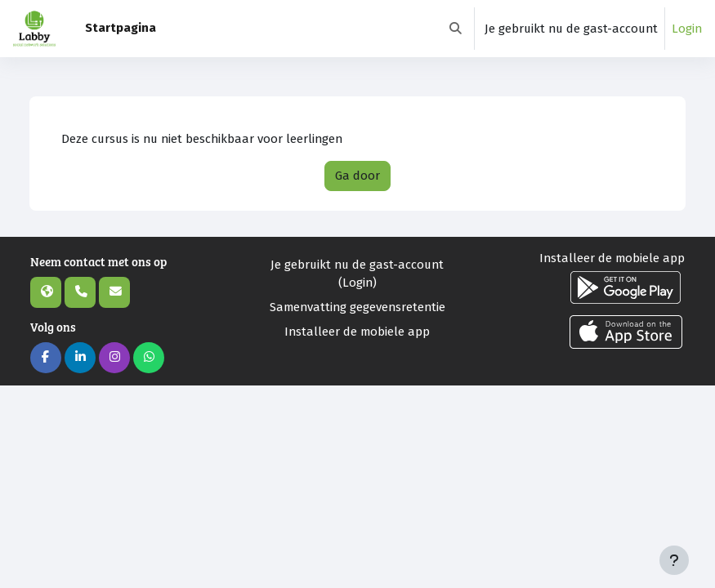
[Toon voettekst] (674, 560)
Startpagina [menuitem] (121, 28)
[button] (456, 29)
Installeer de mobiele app (357, 332)
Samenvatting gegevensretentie (357, 307)
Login (687, 29)
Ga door (357, 176)
